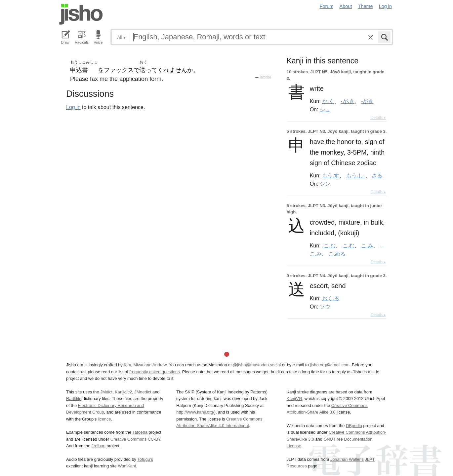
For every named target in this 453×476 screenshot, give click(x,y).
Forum (327, 6)
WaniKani (127, 466)
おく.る (331, 298)
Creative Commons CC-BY (135, 439)
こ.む (349, 245)
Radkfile (74, 399)
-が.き (348, 101)
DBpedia (354, 426)
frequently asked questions (154, 372)
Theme (366, 6)
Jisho (81, 14)
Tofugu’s (145, 459)
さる (377, 175)
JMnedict (143, 392)
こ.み (367, 245)
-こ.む (329, 245)
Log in (385, 6)
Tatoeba (265, 77)
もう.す (331, 175)
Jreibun (99, 446)
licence (104, 419)
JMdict (106, 392)
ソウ (325, 307)
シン (325, 184)
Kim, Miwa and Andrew (145, 365)
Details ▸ (378, 118)
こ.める (337, 254)
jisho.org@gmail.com (330, 365)
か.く (328, 101)
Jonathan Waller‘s (347, 459)
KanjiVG (294, 399)
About (346, 6)
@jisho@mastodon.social (257, 365)
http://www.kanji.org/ (195, 412)
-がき (367, 101)
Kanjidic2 (123, 392)
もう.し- (356, 175)
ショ (325, 109)
